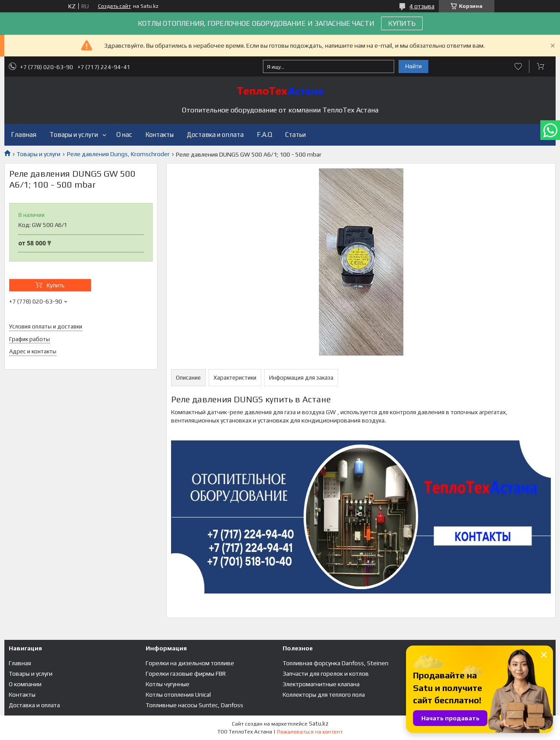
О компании (25, 684)
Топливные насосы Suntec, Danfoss (194, 705)
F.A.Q (264, 134)
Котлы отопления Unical (178, 695)
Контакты (159, 134)
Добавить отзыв (518, 66)
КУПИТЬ (402, 23)
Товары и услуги (74, 134)
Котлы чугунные (168, 684)
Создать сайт (114, 6)
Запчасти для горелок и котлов (326, 674)
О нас (124, 134)
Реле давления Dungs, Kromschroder (118, 154)
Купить (55, 285)
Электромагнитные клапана (321, 684)
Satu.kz (319, 724)
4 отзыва (422, 6)
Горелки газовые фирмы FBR (186, 674)
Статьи (296, 134)
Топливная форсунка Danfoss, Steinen (336, 663)
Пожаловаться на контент (310, 732)
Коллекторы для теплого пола (324, 695)
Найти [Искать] (413, 66)
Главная (24, 134)
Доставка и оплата (215, 134)
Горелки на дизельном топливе (190, 663)
